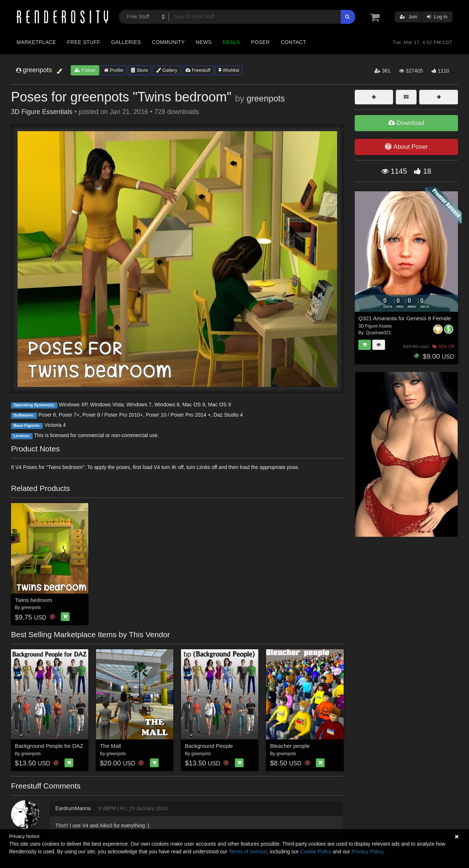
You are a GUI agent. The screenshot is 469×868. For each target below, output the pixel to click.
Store (140, 70)
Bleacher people (290, 746)
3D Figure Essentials (42, 112)
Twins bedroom (34, 600)
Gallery (167, 70)
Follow (85, 70)
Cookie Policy (316, 852)
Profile (114, 70)
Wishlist (229, 70)
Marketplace (36, 42)
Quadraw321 (379, 333)
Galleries (126, 42)
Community (169, 42)
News (204, 42)
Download (406, 123)
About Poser (406, 147)
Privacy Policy (367, 852)
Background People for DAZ (49, 746)
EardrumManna (73, 808)
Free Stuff (84, 42)
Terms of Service (248, 852)
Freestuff (198, 70)
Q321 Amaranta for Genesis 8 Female (405, 318)
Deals (232, 42)
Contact (293, 42)
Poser (260, 42)
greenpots (266, 99)
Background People (209, 746)
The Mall (111, 746)
